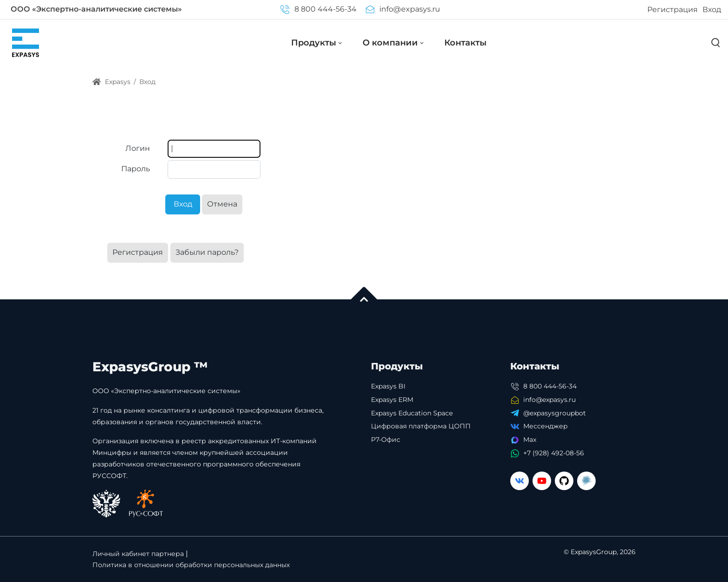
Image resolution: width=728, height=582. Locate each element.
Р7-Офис (386, 440)
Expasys (111, 82)
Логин (138, 148)
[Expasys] (26, 42)
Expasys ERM (392, 400)
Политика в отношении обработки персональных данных (191, 565)
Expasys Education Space (412, 413)
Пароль (136, 169)
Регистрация (673, 10)
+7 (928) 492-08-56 (554, 453)
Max (530, 440)
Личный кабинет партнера (138, 554)
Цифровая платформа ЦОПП (421, 426)
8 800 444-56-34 (318, 9)
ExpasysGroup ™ (150, 367)
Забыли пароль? (207, 252)
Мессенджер (546, 426)
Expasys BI (388, 386)
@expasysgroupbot (555, 413)
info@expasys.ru (403, 9)
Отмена (222, 204)
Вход (712, 10)
